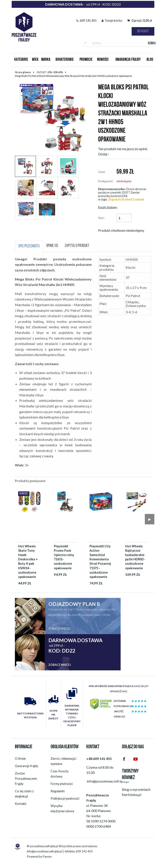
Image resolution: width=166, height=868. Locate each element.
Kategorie (21, 60)
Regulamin (58, 791)
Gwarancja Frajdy (128, 60)
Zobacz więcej (59, 628)
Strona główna (23, 72)
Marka (46, 60)
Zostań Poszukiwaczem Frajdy (26, 779)
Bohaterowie (65, 60)
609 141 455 (87, 21)
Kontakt (21, 804)
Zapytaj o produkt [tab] (77, 246)
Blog (150, 60)
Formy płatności (62, 784)
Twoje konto (112, 21)
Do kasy (143, 31)
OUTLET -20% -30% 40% (50, 72)
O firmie (20, 759)
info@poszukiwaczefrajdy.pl (45, 851)
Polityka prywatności (65, 798)
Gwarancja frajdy (26, 766)
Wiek (35, 60)
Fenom (47, 857)
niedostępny (124, 181)
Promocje (86, 60)
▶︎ (150, 519)
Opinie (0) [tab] (52, 246)
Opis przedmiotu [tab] (29, 246)
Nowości (103, 60)
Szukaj (151, 43)
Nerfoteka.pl (132, 795)
